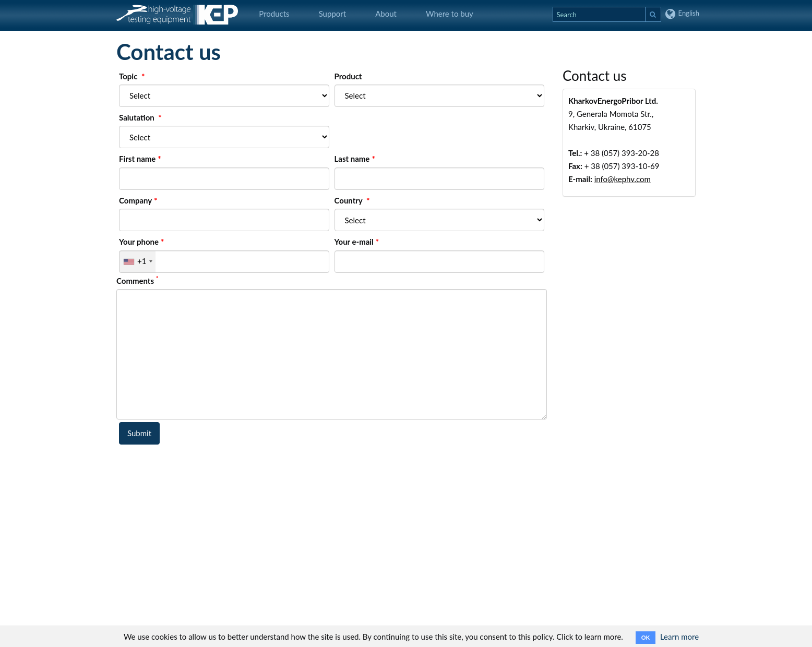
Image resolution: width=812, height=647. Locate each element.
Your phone (139, 242)
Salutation (138, 117)
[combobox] (138, 262)
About (386, 14)
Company (135, 200)
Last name (352, 159)
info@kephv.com (623, 179)
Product (348, 76)
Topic (129, 76)
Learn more (679, 637)
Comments (138, 280)
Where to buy (450, 14)
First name (137, 159)
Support (333, 14)
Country (350, 200)
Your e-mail (354, 242)
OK (646, 637)
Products (274, 14)
